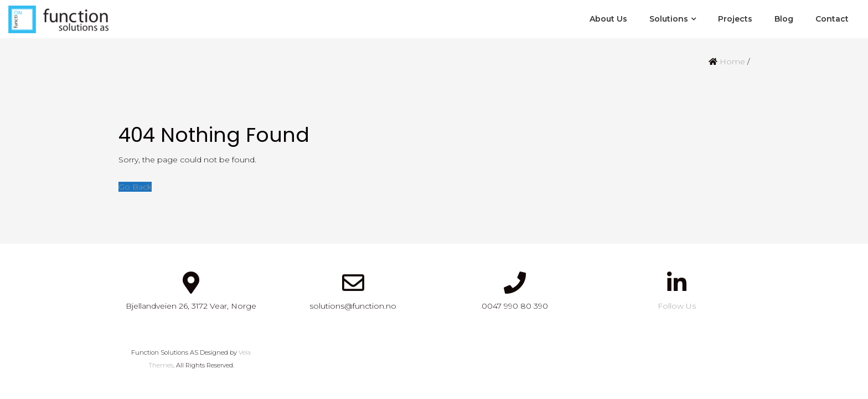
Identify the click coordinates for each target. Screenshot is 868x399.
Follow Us (677, 306)
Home (732, 62)
